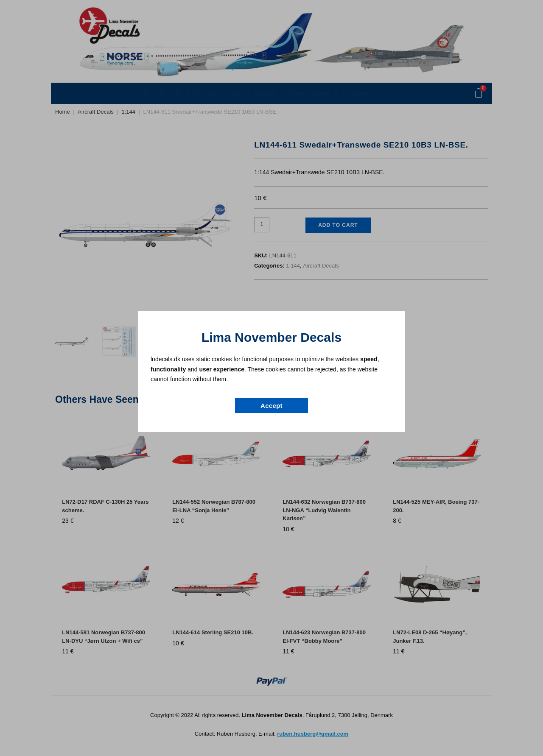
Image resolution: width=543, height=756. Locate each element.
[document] (271, 378)
